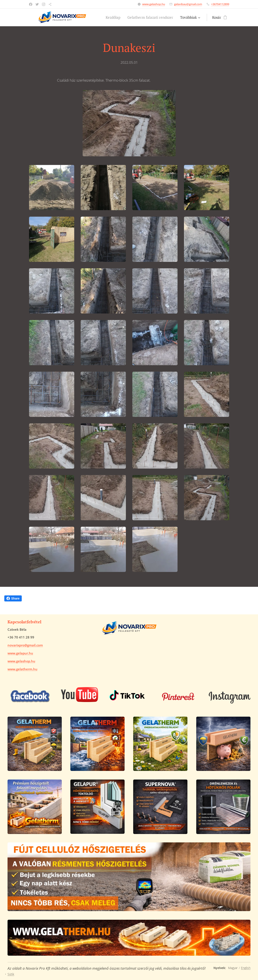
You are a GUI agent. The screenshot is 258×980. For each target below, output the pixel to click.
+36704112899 (220, 4)
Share (13, 598)
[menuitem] (114, 17)
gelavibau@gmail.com (188, 4)
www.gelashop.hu (154, 4)
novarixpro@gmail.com (25, 645)
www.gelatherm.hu (22, 669)
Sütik (11, 974)
